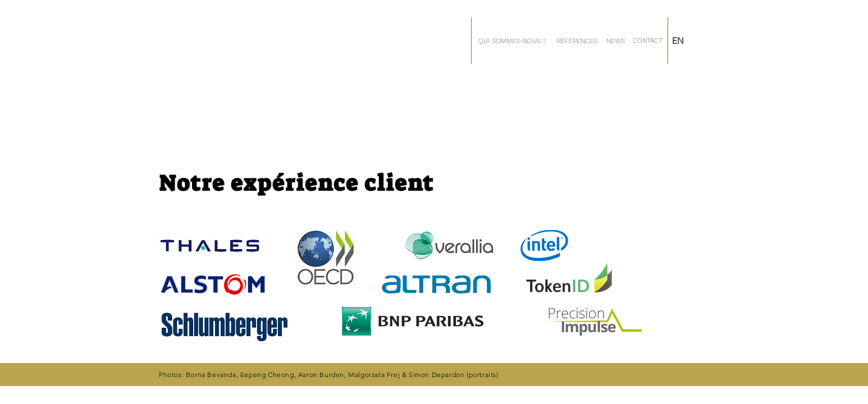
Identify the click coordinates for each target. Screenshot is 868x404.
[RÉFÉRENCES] (577, 41)
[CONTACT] (647, 40)
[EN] (689, 40)
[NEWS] (616, 41)
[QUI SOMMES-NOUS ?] (512, 41)
